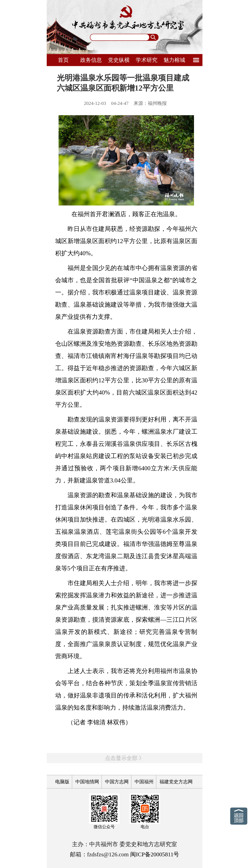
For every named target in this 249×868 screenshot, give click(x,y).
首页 (63, 60)
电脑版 (62, 782)
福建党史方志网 (176, 782)
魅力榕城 (174, 60)
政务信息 (91, 60)
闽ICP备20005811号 (155, 854)
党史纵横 (119, 60)
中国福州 (144, 782)
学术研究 (147, 60)
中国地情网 (87, 782)
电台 (145, 827)
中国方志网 (117, 782)
